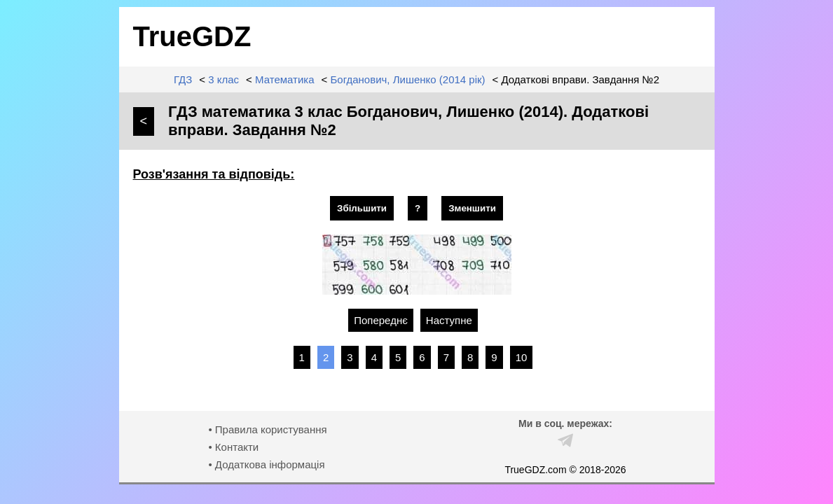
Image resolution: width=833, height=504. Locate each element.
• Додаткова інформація (266, 464)
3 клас (223, 79)
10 (522, 357)
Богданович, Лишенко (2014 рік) (407, 79)
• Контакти (233, 447)
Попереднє (381, 320)
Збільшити (362, 208)
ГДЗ (183, 79)
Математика (285, 79)
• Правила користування (267, 429)
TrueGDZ (192, 36)
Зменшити (472, 208)
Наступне (449, 320)
